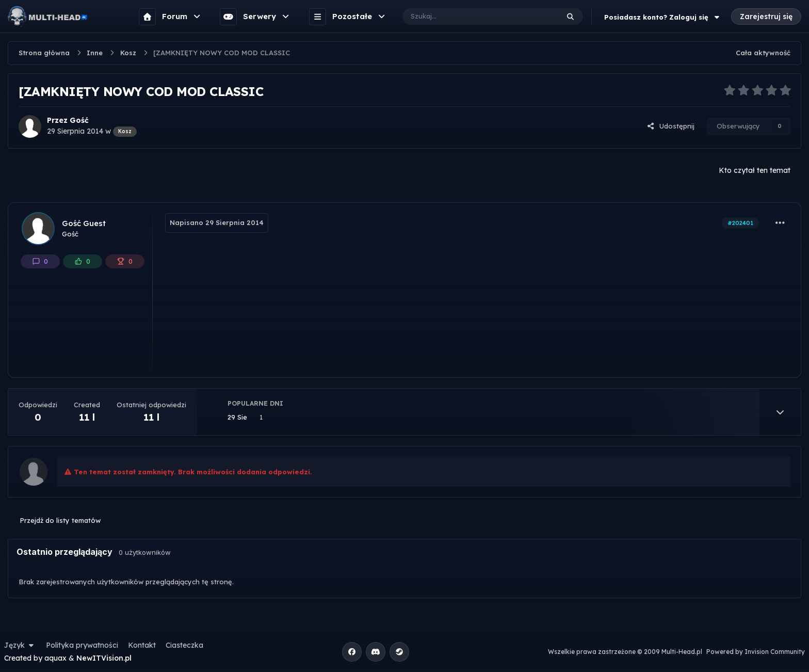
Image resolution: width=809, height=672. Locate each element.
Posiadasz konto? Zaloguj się (663, 17)
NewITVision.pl (104, 658)
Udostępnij (671, 126)
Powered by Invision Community (756, 652)
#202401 (740, 223)
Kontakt (142, 645)
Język (20, 645)
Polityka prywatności (82, 645)
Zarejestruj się (766, 17)
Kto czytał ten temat (755, 170)
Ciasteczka (184, 645)
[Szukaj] (470, 17)
